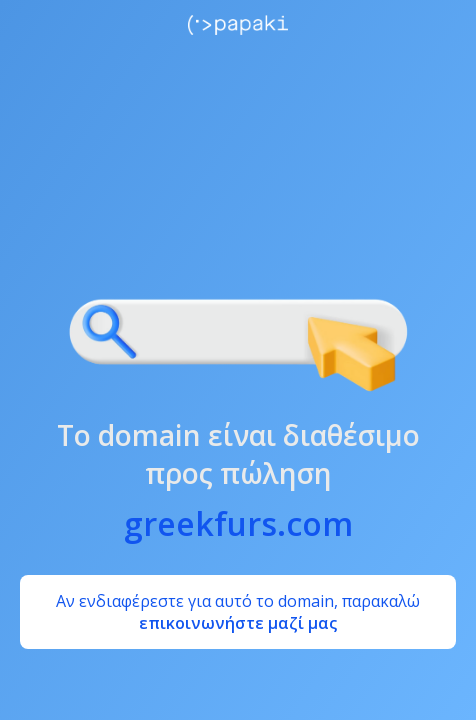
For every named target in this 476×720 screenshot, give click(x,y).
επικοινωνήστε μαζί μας (238, 623)
